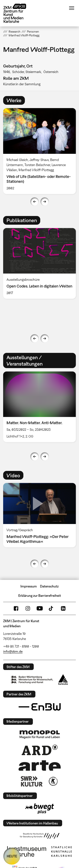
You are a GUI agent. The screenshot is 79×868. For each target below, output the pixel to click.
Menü (72, 8)
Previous (35, 202)
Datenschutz (49, 586)
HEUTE (12, 856)
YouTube (40, 608)
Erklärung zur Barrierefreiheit (40, 596)
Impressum (29, 586)
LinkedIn (63, 608)
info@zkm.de (13, 651)
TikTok (51, 608)
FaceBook (16, 608)
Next (45, 202)
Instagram (28, 608)
